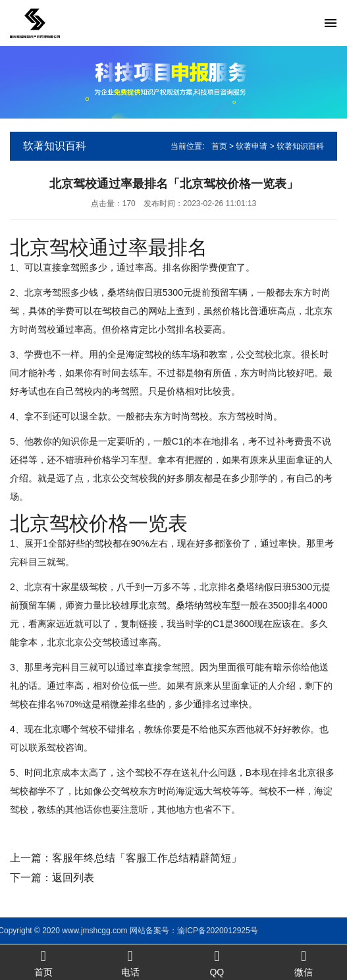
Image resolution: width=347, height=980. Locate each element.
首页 (219, 146)
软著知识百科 (300, 146)
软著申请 (252, 146)
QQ (217, 963)
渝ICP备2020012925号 (104, 931)
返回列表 (73, 878)
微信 (304, 963)
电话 (130, 963)
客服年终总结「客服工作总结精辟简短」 (147, 858)
